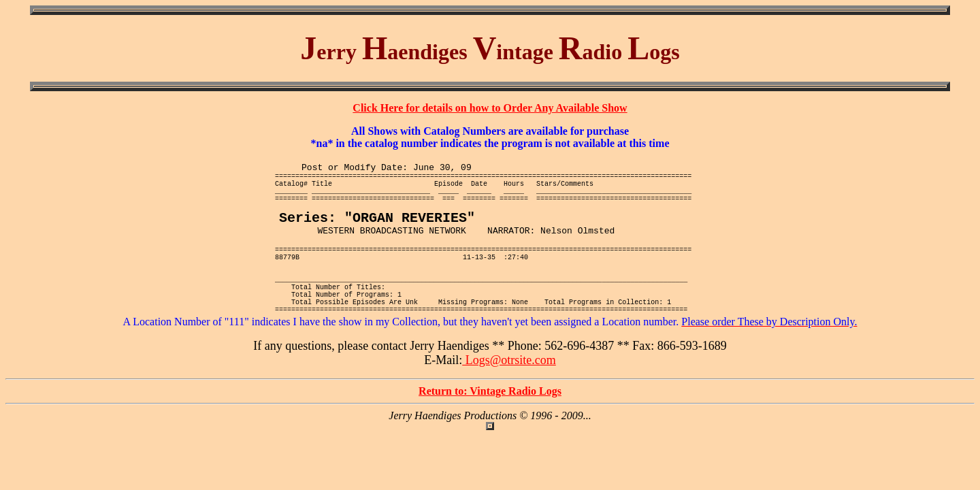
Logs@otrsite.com (509, 397)
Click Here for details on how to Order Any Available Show (490, 108)
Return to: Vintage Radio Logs (490, 428)
